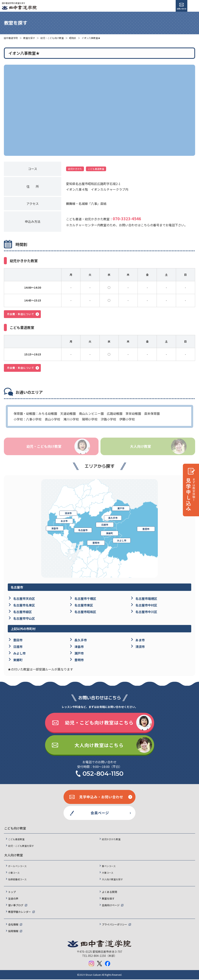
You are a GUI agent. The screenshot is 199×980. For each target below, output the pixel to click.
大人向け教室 (140, 447)
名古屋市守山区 (24, 619)
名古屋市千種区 (85, 599)
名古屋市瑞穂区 (146, 599)
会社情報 (13, 925)
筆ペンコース (109, 867)
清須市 (140, 647)
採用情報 (13, 932)
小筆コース (14, 873)
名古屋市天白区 (24, 599)
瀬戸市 (121, 508)
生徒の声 (13, 899)
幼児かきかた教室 (111, 840)
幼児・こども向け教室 (52, 38)
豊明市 (97, 543)
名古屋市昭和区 (85, 612)
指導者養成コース (17, 880)
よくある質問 (109, 892)
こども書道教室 (16, 840)
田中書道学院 (11, 38)
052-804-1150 (103, 774)
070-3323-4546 (127, 219)
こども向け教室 (15, 829)
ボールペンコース (17, 867)
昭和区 (73, 38)
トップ (12, 892)
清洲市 (69, 513)
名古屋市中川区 (146, 612)
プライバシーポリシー (114, 925)
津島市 (55, 529)
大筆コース (108, 873)
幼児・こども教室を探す (21, 846)
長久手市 (113, 518)
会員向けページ (111, 906)
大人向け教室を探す (112, 880)
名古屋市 (83, 531)
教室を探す (29, 38)
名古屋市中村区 (146, 606)
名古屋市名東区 (24, 606)
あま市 (65, 521)
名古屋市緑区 (23, 612)
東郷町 (109, 534)
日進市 (104, 525)
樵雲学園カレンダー (20, 912)
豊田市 (146, 529)
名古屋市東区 (84, 606)
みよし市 (121, 541)
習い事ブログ (16, 906)
